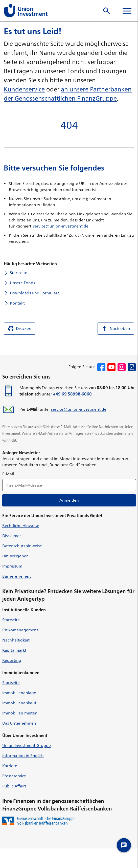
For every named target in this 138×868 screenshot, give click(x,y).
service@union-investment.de (61, 226)
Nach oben (116, 329)
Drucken (20, 329)
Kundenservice (24, 89)
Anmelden (69, 500)
